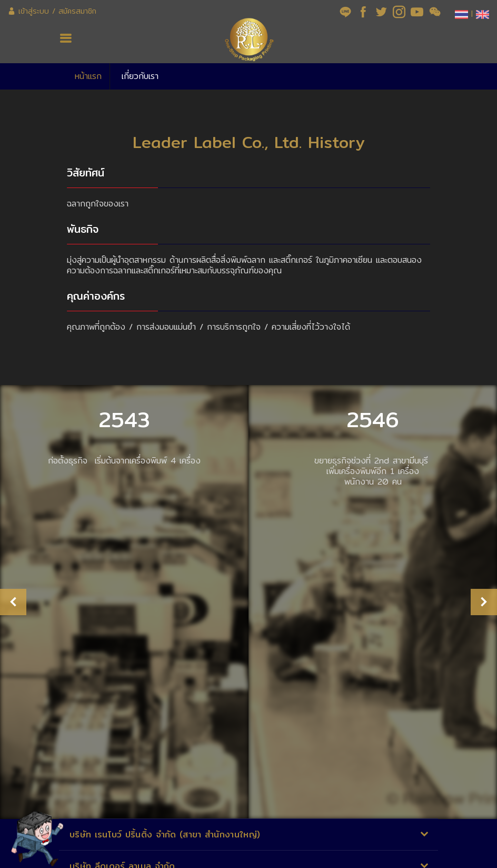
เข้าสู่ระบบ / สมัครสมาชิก (52, 11)
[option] (124, 598)
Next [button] (484, 598)
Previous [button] (13, 598)
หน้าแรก (88, 76)
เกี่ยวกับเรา (140, 76)
